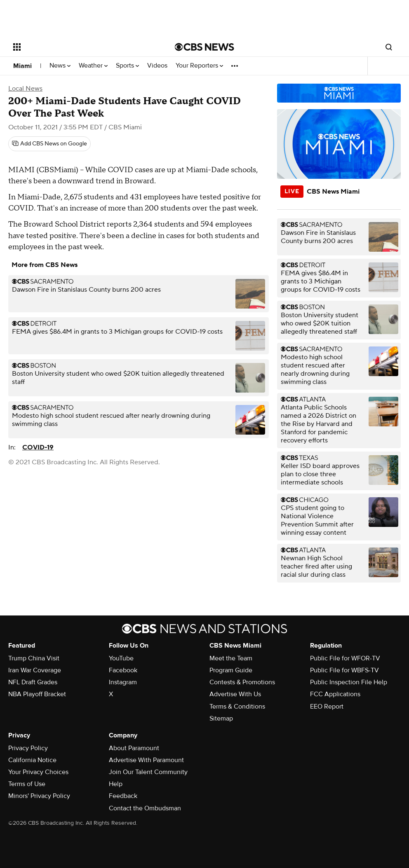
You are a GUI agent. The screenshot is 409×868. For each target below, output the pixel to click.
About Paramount (134, 748)
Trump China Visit (34, 658)
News (60, 66)
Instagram (123, 682)
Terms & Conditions (237, 707)
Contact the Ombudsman (145, 808)
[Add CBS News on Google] (49, 144)
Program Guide (231, 670)
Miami (22, 66)
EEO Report (327, 707)
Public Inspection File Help (349, 682)
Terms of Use (27, 784)
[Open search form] (389, 47)
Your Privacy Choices (38, 772)
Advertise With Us (235, 694)
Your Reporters (199, 66)
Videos (157, 66)
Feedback (123, 796)
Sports (127, 66)
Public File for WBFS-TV (344, 670)
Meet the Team (231, 658)
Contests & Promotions (242, 682)
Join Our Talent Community (148, 772)
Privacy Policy (28, 748)
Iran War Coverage (35, 670)
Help (116, 784)
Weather (93, 66)
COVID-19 (38, 447)
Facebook (123, 670)
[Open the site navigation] (77, 47)
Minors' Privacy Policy (39, 796)
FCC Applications (335, 694)
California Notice (32, 760)
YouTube (121, 658)
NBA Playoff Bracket (37, 694)
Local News (25, 89)
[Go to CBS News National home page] (204, 47)
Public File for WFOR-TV (345, 658)
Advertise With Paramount (146, 760)
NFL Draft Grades (33, 682)
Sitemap (221, 718)
